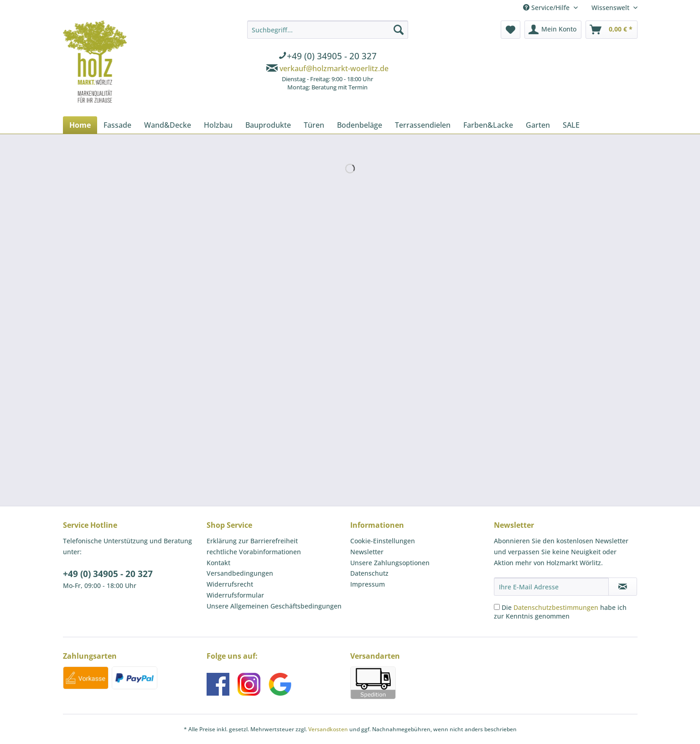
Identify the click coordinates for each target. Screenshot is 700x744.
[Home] (80, 125)
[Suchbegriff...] (328, 30)
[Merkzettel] (511, 30)
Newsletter (367, 552)
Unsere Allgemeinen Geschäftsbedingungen (274, 606)
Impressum (368, 584)
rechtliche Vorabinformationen (254, 552)
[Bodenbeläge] (360, 125)
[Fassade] (117, 125)
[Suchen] (399, 30)
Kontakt (218, 563)
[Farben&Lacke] (488, 125)
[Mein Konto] (553, 30)
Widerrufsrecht (230, 584)
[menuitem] (328, 57)
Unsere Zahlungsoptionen (390, 563)
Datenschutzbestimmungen (556, 607)
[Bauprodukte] (268, 125)
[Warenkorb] (612, 30)
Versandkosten (328, 729)
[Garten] (538, 125)
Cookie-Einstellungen (383, 541)
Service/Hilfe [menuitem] (547, 8)
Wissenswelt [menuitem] (611, 8)
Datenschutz (369, 573)
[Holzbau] (218, 125)
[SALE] (571, 125)
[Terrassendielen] (423, 125)
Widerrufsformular (235, 595)
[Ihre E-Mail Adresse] (551, 587)
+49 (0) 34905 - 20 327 (108, 574)
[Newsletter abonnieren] (623, 587)
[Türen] (314, 125)
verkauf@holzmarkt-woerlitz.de (334, 68)
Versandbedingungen (240, 573)
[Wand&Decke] (168, 125)
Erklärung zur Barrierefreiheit (252, 541)
